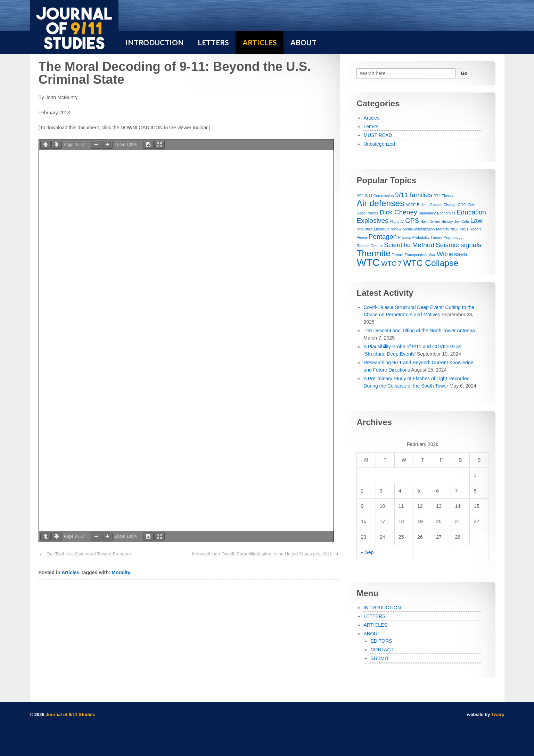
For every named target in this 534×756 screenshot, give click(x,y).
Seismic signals (458, 245)
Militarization (424, 229)
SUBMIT (380, 658)
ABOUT (372, 634)
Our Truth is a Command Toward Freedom (88, 554)
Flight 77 (397, 221)
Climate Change (443, 205)
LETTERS (374, 616)
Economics (446, 213)
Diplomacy (427, 213)
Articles (70, 572)
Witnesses (452, 254)
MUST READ (378, 135)
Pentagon (383, 237)
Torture (398, 255)
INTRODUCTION (382, 608)
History (447, 221)
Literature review (388, 229)
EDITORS (381, 641)
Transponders (416, 255)
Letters (371, 127)
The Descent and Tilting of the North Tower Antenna (419, 331)
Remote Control (369, 246)
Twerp (498, 714)
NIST (454, 229)
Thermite (373, 253)
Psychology (453, 237)
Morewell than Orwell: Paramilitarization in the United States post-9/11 (262, 554)
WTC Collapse (431, 263)
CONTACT (382, 650)
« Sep (367, 552)
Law (476, 221)
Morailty (121, 572)
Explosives (372, 221)
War (432, 255)
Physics (405, 237)
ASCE (410, 205)
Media (408, 229)
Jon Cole (462, 221)
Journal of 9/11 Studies (70, 714)
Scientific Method (409, 245)
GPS (412, 221)
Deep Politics (367, 213)
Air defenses (380, 203)
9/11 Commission (379, 196)
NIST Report (471, 229)
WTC (368, 262)
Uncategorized (379, 144)
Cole (471, 205)
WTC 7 (391, 264)
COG (462, 205)
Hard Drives (430, 221)
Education (471, 212)
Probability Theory (427, 237)
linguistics (364, 229)
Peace (362, 237)
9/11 (360, 196)
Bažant (423, 205)
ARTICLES (375, 625)
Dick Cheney (399, 212)
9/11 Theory (443, 196)
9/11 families (414, 195)
